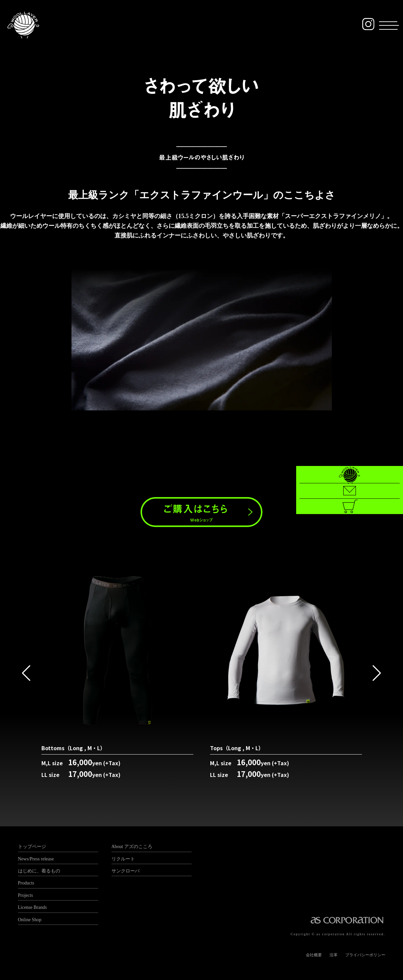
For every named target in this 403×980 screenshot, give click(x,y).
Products (26, 883)
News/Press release (36, 859)
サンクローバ (126, 871)
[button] (385, 26)
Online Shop (30, 920)
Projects (26, 895)
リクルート (123, 859)
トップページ (32, 847)
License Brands (33, 907)
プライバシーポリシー (365, 955)
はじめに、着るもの (39, 871)
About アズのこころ (132, 847)
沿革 (334, 955)
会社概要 (314, 955)
